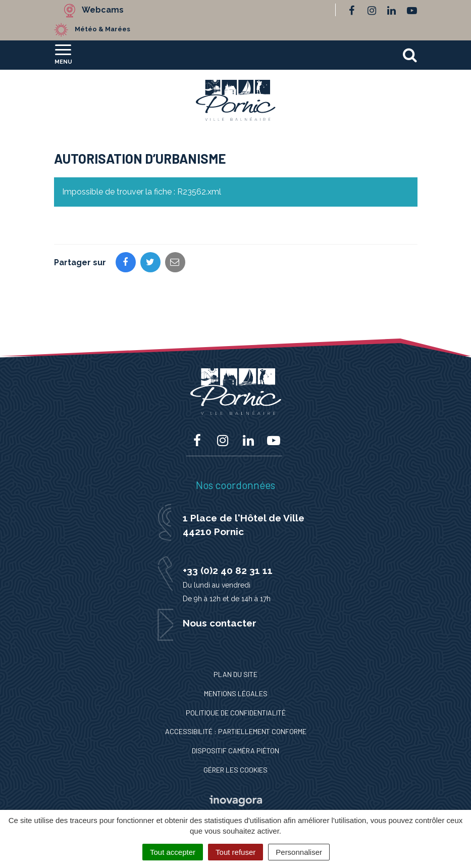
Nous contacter (220, 623)
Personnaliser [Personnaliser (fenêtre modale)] (299, 852)
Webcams (103, 10)
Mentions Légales (236, 693)
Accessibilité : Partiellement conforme (236, 731)
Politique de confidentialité (236, 713)
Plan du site (235, 674)
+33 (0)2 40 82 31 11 (228, 570)
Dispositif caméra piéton (235, 751)
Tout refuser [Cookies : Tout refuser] (235, 852)
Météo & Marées (102, 29)
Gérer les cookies (235, 770)
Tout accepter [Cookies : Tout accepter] (173, 852)
